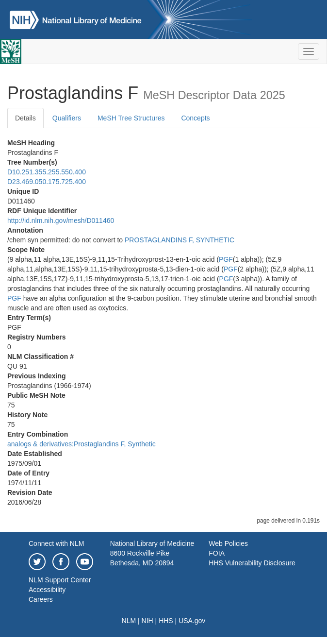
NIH (147, 621)
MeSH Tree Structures (131, 118)
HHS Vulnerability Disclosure (252, 563)
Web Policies (228, 543)
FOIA (217, 553)
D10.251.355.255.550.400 (47, 172)
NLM (129, 621)
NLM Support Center (60, 580)
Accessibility (47, 590)
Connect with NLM (56, 543)
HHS (166, 621)
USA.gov (192, 621)
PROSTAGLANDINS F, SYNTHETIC (180, 240)
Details (25, 118)
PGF (226, 259)
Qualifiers (67, 118)
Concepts (195, 118)
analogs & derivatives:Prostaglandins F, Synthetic (82, 444)
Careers (41, 599)
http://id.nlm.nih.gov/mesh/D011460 (61, 220)
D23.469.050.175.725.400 (47, 182)
